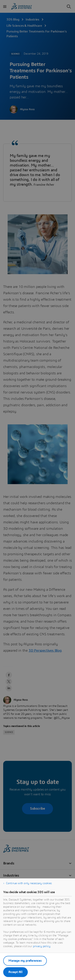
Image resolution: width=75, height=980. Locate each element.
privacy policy (42, 946)
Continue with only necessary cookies (29, 883)
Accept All (15, 972)
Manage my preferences (25, 961)
